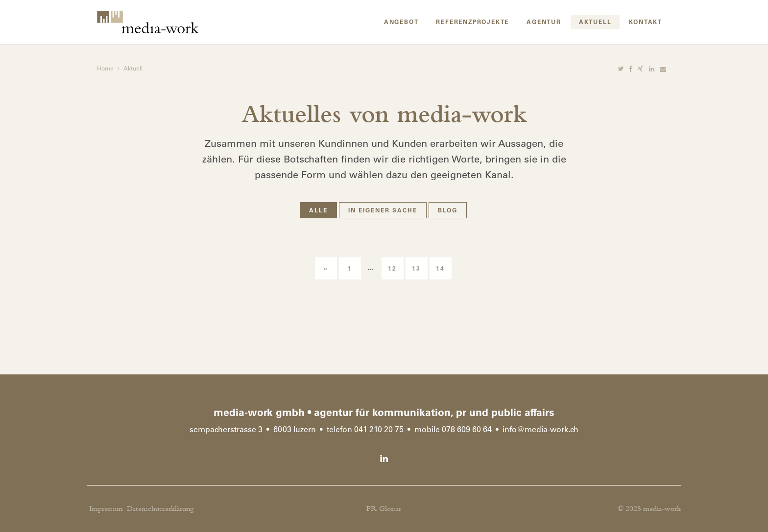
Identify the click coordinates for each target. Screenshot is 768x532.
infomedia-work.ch (540, 429)
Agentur (544, 22)
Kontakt (646, 22)
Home (105, 68)
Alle (318, 210)
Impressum (106, 509)
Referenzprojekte (472, 22)
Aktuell (595, 22)
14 (440, 280)
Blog (448, 210)
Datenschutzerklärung (160, 509)
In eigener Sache (383, 210)
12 (392, 280)
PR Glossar (384, 509)
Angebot (401, 22)
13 (416, 280)
